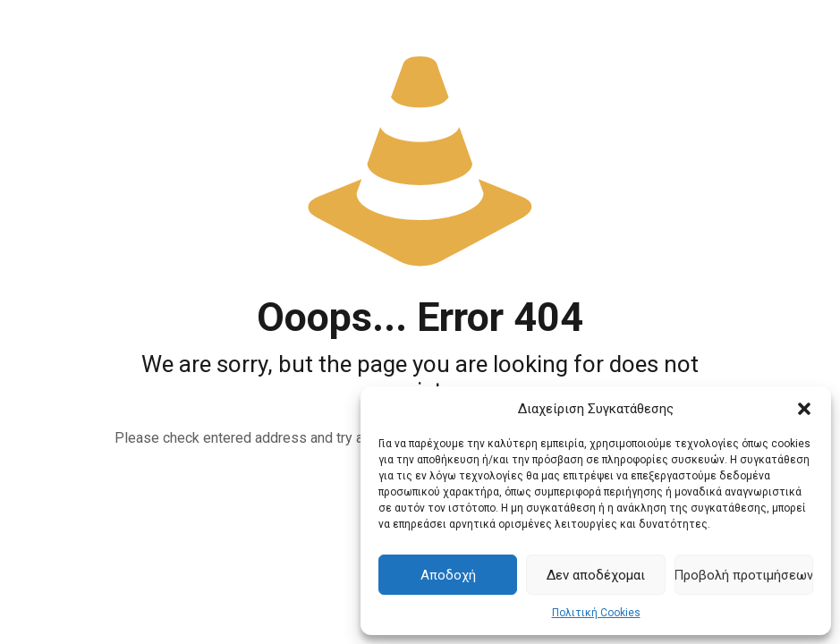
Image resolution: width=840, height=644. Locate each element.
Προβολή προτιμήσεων (744, 575)
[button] (804, 409)
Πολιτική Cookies (596, 613)
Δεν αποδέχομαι (596, 575)
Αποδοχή (448, 575)
